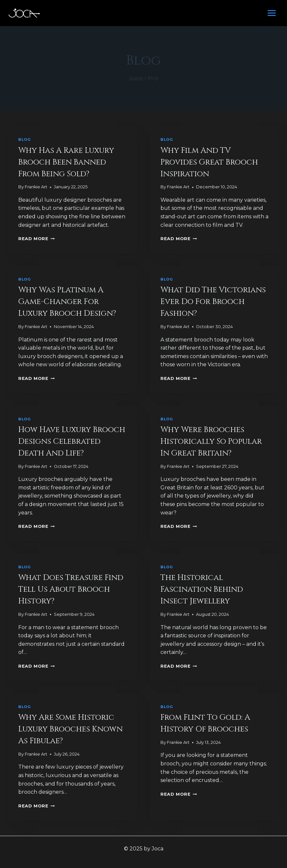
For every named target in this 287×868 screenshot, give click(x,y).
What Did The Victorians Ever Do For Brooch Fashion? (213, 302)
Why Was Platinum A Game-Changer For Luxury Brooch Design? (67, 302)
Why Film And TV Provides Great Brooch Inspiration (209, 162)
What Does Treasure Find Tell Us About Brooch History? (71, 589)
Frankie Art (36, 187)
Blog (24, 139)
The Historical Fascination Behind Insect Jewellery (202, 589)
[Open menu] (272, 13)
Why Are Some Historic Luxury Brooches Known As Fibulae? (70, 729)
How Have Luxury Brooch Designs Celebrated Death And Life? (72, 441)
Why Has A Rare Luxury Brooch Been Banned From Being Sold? (66, 162)
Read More (37, 239)
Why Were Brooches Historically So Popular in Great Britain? (211, 441)
